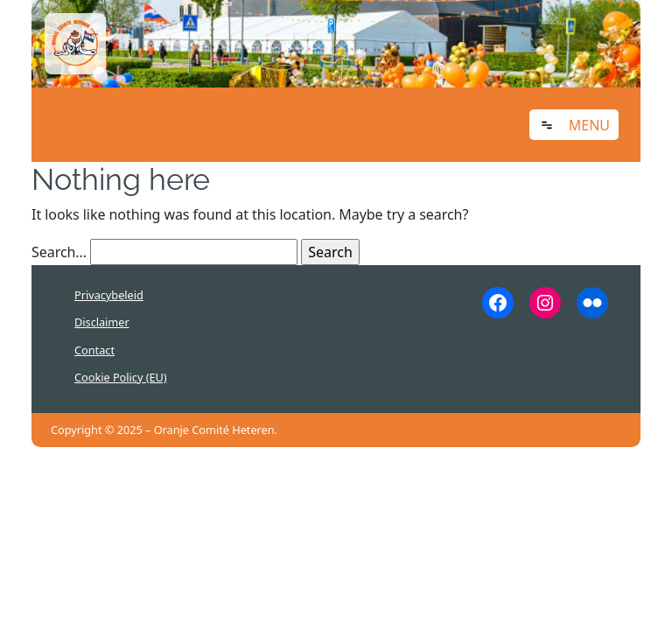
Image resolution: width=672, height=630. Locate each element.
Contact (94, 350)
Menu (589, 125)
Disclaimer (102, 322)
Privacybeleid (109, 295)
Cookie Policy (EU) (121, 377)
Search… (59, 252)
